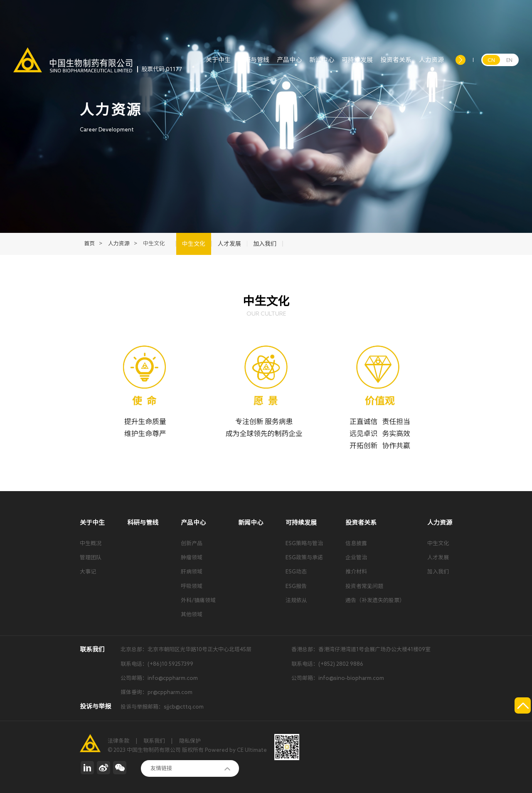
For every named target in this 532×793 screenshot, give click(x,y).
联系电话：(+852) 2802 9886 (327, 664)
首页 (89, 243)
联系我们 (154, 741)
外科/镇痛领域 (198, 600)
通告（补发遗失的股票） (375, 600)
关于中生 (218, 64)
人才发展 (438, 557)
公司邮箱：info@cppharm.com (159, 678)
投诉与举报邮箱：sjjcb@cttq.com (162, 707)
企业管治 (356, 557)
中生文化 (438, 543)
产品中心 (289, 64)
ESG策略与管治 (304, 543)
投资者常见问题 (364, 586)
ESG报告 (296, 586)
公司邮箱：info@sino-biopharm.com (338, 678)
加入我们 (438, 572)
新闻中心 (322, 64)
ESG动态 (296, 572)
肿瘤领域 (192, 557)
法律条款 (118, 741)
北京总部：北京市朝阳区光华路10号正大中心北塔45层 (186, 649)
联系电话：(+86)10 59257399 (157, 664)
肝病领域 (192, 572)
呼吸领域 (192, 586)
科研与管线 (254, 64)
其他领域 (192, 614)
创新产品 (192, 543)
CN (491, 60)
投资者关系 (396, 64)
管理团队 (91, 557)
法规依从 (296, 600)
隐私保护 (190, 741)
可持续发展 (357, 64)
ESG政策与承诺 (304, 557)
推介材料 (356, 572)
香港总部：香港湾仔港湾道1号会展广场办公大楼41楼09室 (361, 649)
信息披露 (356, 543)
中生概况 (91, 543)
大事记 (88, 572)
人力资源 (431, 64)
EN (509, 60)
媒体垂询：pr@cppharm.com (156, 692)
